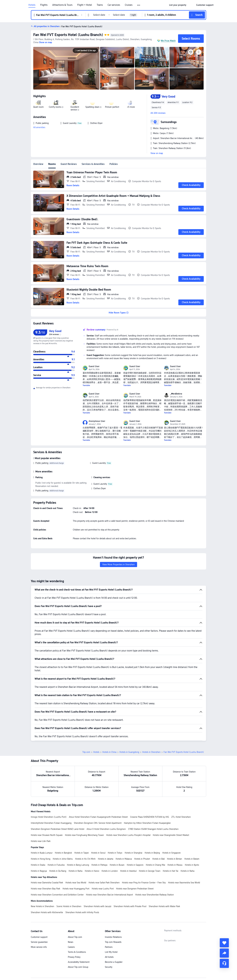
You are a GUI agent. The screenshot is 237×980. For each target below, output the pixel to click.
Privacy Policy (74, 957)
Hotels (32, 5)
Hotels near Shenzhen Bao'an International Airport (109, 895)
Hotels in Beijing (152, 853)
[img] (66, 68)
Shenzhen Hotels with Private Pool (130, 906)
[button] (139, 5)
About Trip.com (75, 937)
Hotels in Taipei (82, 853)
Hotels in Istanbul (128, 871)
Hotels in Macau (175, 865)
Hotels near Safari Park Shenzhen (104, 883)
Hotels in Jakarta (106, 859)
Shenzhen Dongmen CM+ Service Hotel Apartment (98, 823)
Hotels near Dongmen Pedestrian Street (135, 889)
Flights (44, 5)
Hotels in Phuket (142, 859)
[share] (224, 953)
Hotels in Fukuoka (56, 865)
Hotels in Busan (117, 865)
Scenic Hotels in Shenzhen (69, 906)
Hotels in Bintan (175, 859)
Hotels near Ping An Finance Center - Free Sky (144, 883)
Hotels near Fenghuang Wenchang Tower (84, 835)
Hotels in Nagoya (39, 871)
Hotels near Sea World (76, 883)
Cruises (129, 5)
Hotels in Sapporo (135, 865)
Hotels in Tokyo (115, 853)
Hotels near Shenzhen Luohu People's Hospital (128, 835)
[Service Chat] (224, 963)
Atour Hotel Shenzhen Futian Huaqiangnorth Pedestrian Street (98, 817)
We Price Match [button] (168, 41)
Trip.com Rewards (113, 942)
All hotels (109, 957)
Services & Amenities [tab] (93, 164)
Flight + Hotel (85, 5)
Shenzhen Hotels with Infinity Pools (82, 912)
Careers (71, 947)
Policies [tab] (114, 164)
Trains (100, 5)
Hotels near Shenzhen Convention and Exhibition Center (57, 895)
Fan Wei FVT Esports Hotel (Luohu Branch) (68, 35)
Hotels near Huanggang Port (76, 889)
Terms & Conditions (77, 952)
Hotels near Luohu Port (103, 889)
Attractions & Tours (62, 5)
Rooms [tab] (52, 164)
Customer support (39, 937)
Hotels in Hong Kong (41, 859)
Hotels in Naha (75, 871)
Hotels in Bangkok (63, 853)
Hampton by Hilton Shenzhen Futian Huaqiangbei (147, 823)
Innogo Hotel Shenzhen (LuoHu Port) (49, 817)
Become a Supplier (114, 962)
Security (109, 967)
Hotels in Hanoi (92, 871)
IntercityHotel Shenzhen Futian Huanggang (51, 823)
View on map (157, 153)
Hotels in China (109, 752)
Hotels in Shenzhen (151, 752)
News (71, 942)
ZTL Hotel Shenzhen (181, 817)
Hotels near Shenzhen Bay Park (45, 889)
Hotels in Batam (192, 859)
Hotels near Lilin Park (41, 841)
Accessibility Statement (79, 962)
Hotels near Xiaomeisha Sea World (184, 883)
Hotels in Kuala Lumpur (42, 853)
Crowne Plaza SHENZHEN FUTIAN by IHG (150, 817)
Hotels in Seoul (98, 853)
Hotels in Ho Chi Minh (85, 859)
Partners (109, 947)
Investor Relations (113, 937)
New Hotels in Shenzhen (42, 906)
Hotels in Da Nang (58, 871)
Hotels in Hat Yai (170, 871)
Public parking (42, 463)
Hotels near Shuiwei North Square (47, 835)
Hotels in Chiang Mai (155, 865)
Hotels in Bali (158, 859)
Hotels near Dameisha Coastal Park (47, 883)
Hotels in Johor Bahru (63, 859)
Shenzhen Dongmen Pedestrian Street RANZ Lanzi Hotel (58, 829)
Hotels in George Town (150, 871)
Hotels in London (110, 871)
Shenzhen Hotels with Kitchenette (47, 912)
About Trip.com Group (78, 967)
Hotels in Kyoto (192, 865)
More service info (39, 947)
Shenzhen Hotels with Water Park (164, 906)
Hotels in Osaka (38, 865)
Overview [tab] (38, 164)
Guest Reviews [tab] (69, 164)
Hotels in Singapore (171, 853)
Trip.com (86, 752)
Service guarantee (39, 942)
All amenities (39, 127)
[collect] (224, 943)
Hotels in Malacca (124, 859)
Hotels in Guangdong (129, 752)
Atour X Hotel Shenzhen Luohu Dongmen (106, 829)
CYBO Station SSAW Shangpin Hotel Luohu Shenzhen (153, 829)
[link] (178, 5)
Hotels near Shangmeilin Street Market (171, 835)
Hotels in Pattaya (99, 865)
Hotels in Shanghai (133, 853)
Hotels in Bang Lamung (78, 865)
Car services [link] (114, 5)
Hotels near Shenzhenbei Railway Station (155, 895)
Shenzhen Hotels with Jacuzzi (97, 906)
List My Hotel (111, 952)
